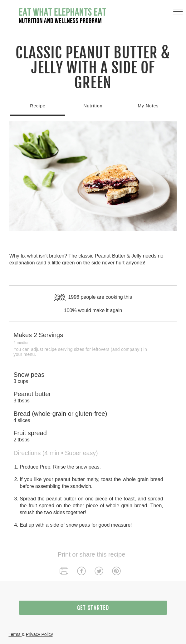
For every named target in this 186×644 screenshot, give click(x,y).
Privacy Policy (39, 634)
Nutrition (93, 106)
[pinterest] (116, 572)
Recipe (38, 106)
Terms (15, 634)
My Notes (148, 106)
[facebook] (81, 572)
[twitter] (99, 572)
